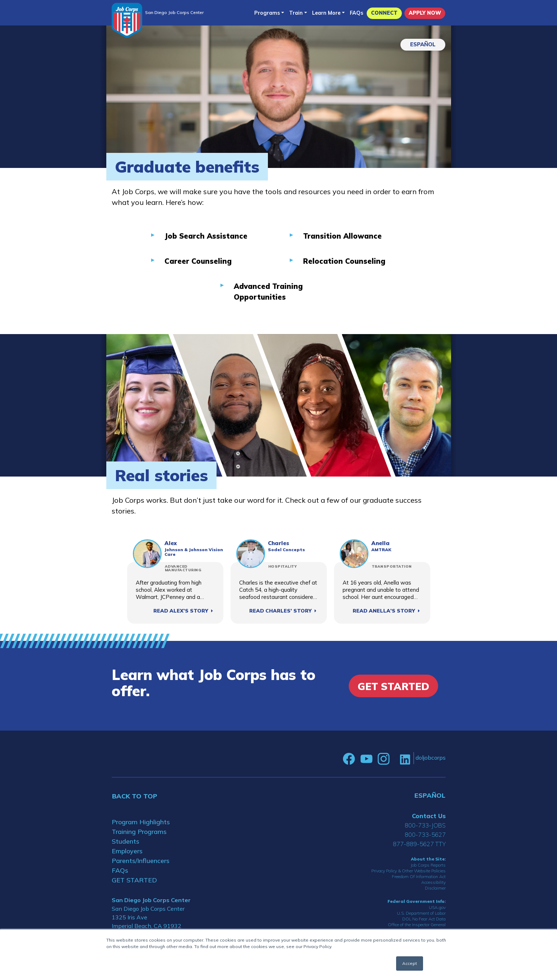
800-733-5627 (425, 834)
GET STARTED (134, 880)
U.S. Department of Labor (421, 913)
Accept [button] (410, 963)
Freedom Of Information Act (419, 876)
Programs (267, 13)
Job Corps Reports (428, 865)
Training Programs (139, 832)
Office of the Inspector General (417, 925)
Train (296, 13)
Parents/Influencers (141, 861)
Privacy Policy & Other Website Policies (409, 871)
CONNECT (384, 13)
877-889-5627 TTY (419, 844)
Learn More (326, 13)
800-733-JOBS (425, 825)
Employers (127, 851)
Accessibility (433, 882)
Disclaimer (435, 888)
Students (126, 841)
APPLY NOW (425, 13)
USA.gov (437, 907)
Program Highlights (141, 822)
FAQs (357, 13)
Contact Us (429, 816)
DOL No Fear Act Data (424, 919)
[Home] (127, 20)
